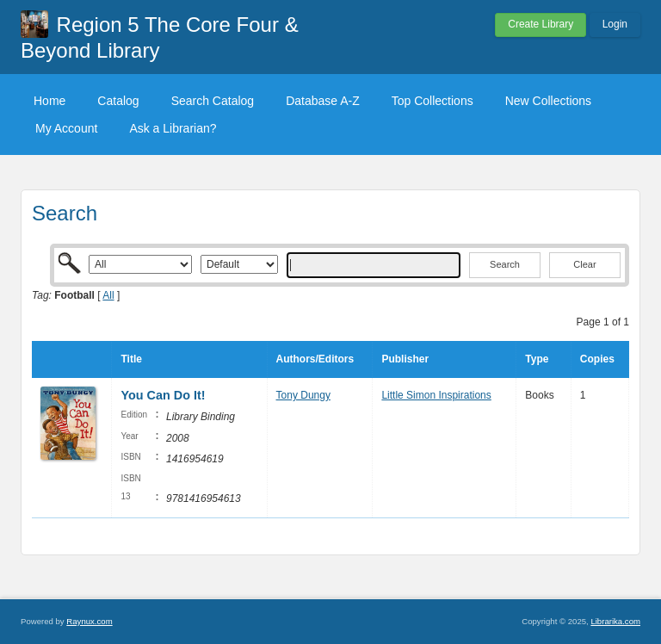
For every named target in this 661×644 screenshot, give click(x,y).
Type (537, 359)
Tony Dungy (303, 395)
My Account (66, 128)
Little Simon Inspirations (436, 395)
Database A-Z (323, 101)
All (108, 295)
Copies (597, 359)
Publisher (405, 359)
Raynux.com (89, 621)
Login (615, 24)
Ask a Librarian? (173, 128)
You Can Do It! (163, 395)
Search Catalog (213, 101)
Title (131, 359)
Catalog (118, 101)
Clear (584, 264)
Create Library (541, 24)
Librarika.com (615, 621)
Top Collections (432, 101)
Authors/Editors (315, 359)
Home (49, 101)
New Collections (548, 101)
